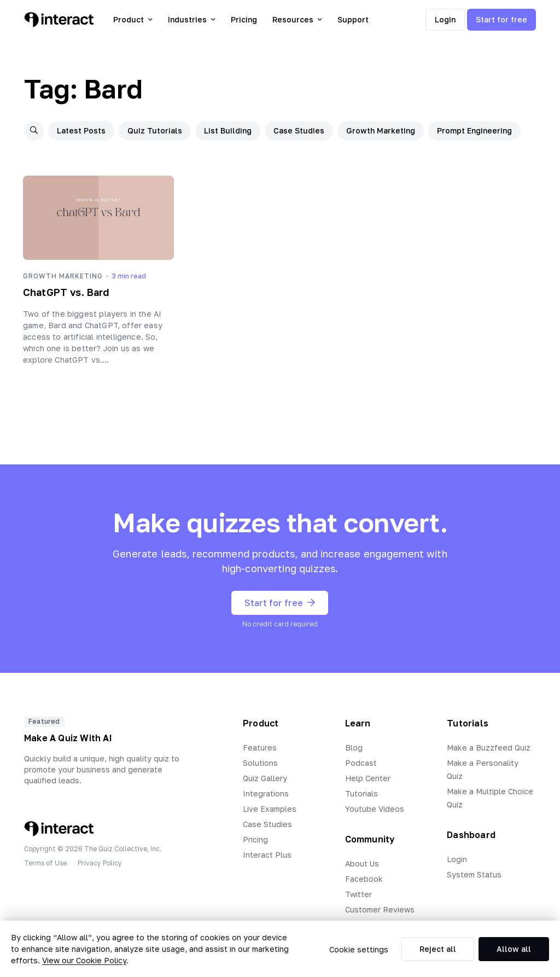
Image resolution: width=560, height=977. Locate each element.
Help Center (368, 778)
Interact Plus (267, 855)
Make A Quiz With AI (68, 738)
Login (445, 19)
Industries (192, 19)
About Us (362, 863)
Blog (354, 748)
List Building (228, 130)
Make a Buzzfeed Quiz (489, 748)
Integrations (266, 793)
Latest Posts (81, 130)
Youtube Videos (375, 809)
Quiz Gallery (265, 778)
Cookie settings (359, 949)
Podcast (361, 763)
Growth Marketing (381, 130)
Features (260, 748)
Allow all (514, 949)
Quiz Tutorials (155, 130)
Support (353, 19)
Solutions (260, 763)
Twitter (358, 894)
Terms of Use (45, 863)
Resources (297, 19)
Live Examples (270, 809)
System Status (474, 874)
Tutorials (361, 793)
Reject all (438, 949)
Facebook (364, 879)
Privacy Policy (100, 863)
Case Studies (299, 130)
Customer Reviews (380, 909)
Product (133, 19)
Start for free (501, 19)
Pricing (244, 19)
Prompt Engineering (474, 130)
